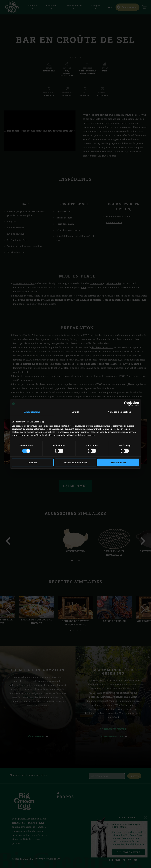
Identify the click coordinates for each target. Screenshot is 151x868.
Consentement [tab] (32, 412)
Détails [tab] (75, 412)
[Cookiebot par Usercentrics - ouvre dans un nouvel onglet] (126, 404)
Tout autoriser (118, 462)
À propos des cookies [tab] (119, 412)
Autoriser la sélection (75, 462)
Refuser (33, 462)
